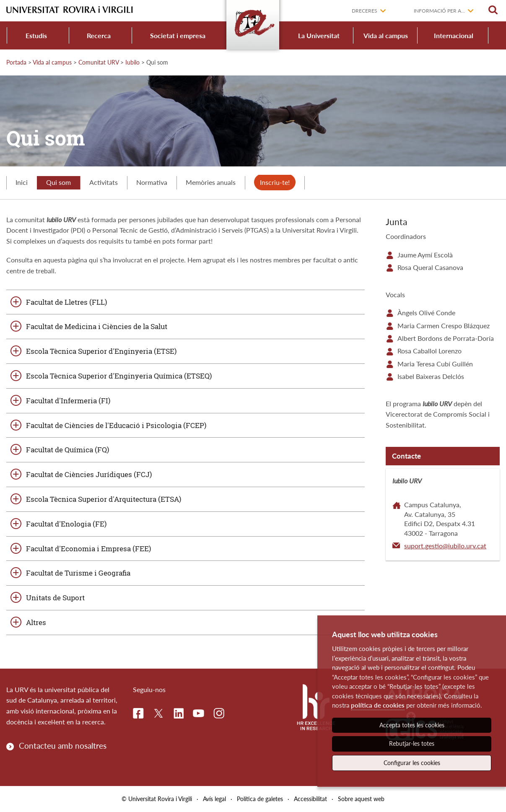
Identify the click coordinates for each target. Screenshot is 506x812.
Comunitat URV (99, 62)
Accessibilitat (310, 799)
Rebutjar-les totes (412, 743)
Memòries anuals (211, 182)
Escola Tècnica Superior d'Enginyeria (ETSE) (101, 351)
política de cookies (378, 705)
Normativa (152, 182)
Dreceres (365, 11)
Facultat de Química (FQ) (67, 450)
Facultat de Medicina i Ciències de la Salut (97, 326)
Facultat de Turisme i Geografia (78, 573)
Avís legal (214, 799)
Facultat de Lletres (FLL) (66, 302)
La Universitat (319, 35)
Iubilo (132, 62)
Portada (16, 62)
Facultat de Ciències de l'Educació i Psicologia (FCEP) (116, 425)
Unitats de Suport (55, 598)
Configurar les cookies (412, 763)
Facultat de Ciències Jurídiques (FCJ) (89, 474)
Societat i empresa (178, 35)
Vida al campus (386, 35)
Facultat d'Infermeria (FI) (68, 401)
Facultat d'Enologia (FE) (66, 524)
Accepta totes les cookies (412, 725)
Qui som (58, 182)
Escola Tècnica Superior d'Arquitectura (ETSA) (104, 499)
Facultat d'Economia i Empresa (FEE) (88, 549)
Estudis (36, 35)
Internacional (454, 35)
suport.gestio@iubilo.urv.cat (445, 546)
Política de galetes (260, 799)
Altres (36, 622)
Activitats (104, 182)
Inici (22, 182)
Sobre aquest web (361, 799)
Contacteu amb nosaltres (63, 746)
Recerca (99, 35)
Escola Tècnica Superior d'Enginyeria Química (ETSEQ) (119, 376)
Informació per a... (439, 11)
